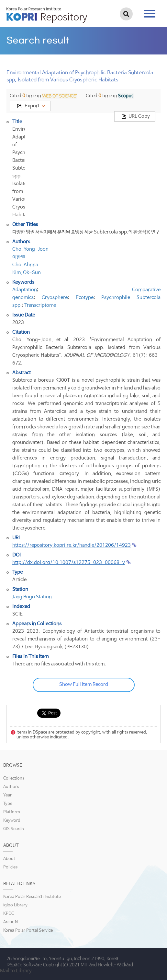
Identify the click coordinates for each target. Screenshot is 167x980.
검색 (126, 14)
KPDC (9, 914)
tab (150, 14)
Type (8, 804)
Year (7, 795)
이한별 (19, 257)
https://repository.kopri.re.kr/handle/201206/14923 (72, 545)
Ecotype (85, 298)
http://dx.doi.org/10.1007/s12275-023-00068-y (69, 562)
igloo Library (15, 905)
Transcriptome (40, 305)
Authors (11, 787)
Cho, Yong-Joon (30, 249)
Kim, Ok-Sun (27, 273)
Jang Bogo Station (32, 597)
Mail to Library (16, 971)
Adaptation (25, 290)
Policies (10, 867)
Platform (12, 812)
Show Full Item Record (84, 684)
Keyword (12, 821)
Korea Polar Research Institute (32, 897)
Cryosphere (55, 298)
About (9, 859)
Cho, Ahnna (25, 265)
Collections (14, 778)
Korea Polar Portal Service (28, 931)
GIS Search (14, 829)
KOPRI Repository (47, 15)
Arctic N (11, 922)
